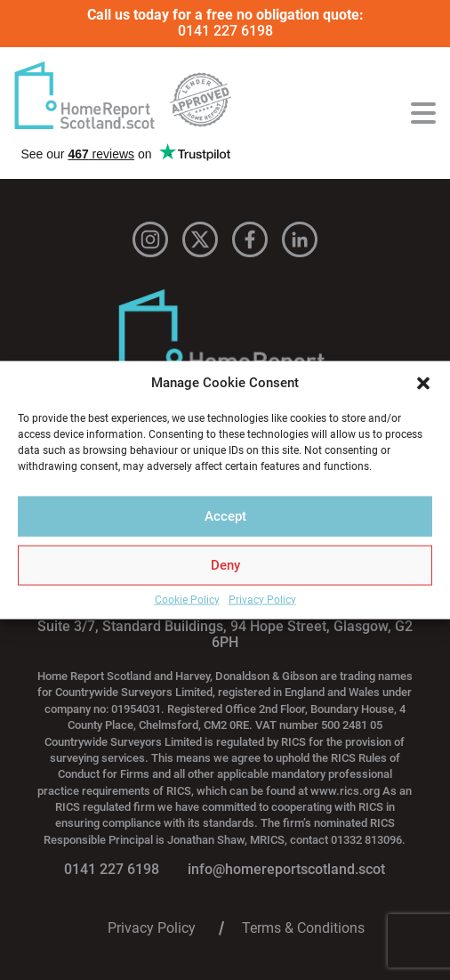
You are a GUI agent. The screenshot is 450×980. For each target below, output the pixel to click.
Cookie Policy (187, 599)
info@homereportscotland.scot (286, 869)
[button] (423, 383)
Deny (225, 565)
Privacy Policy (262, 599)
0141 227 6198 (225, 31)
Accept (225, 516)
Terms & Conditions (303, 928)
